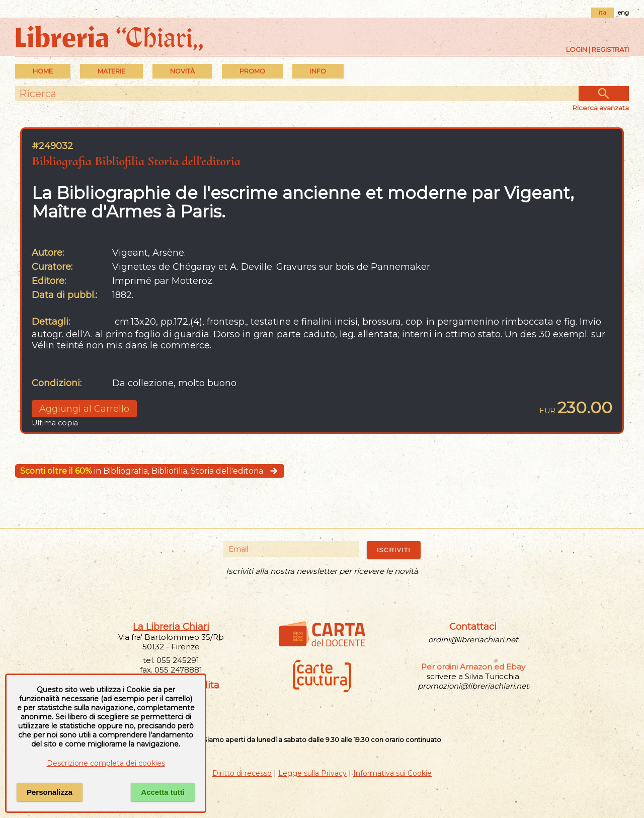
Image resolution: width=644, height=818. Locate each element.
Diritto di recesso (242, 773)
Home (43, 71)
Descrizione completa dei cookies (106, 763)
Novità (182, 71)
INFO (318, 71)
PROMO (252, 71)
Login (577, 49)
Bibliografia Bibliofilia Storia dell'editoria (136, 161)
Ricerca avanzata (601, 108)
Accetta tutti (163, 792)
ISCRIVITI (394, 550)
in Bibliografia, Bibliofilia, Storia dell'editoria (150, 471)
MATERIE (111, 71)
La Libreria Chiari (171, 627)
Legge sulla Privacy (312, 773)
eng (623, 12)
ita (602, 12)
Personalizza (50, 792)
